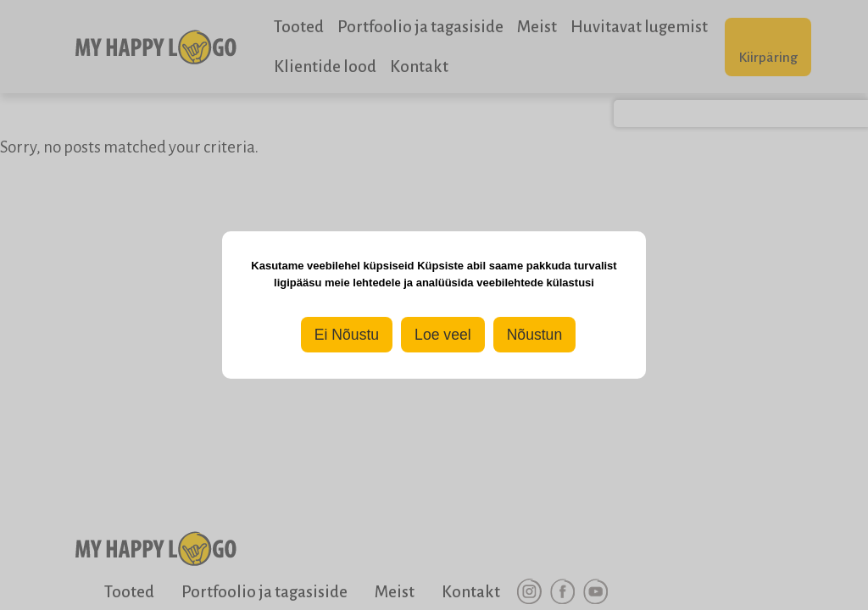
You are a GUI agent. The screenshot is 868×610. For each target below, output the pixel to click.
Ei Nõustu (347, 335)
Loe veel (443, 335)
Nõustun (535, 335)
